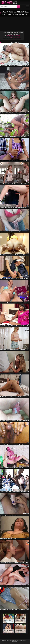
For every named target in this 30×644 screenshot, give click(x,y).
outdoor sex (6, 38)
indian (12, 38)
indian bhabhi (17, 38)
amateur (18, 35)
